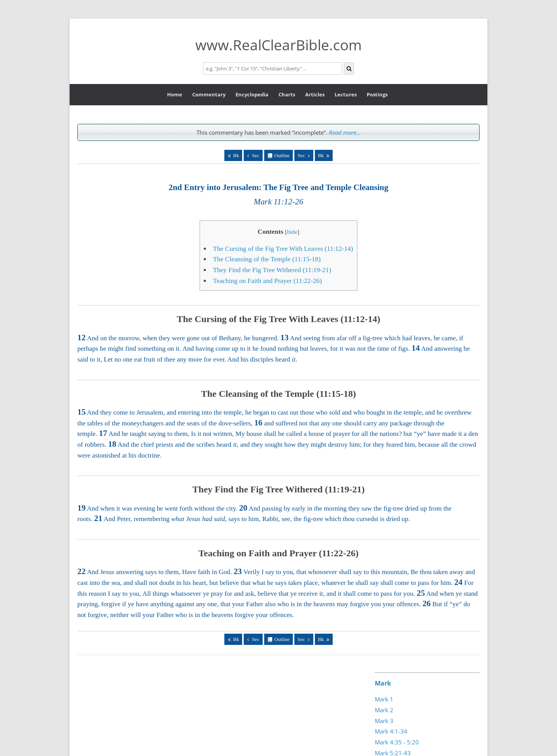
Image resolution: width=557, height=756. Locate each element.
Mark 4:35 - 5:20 (397, 742)
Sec (255, 155)
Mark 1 (384, 699)
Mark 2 (384, 710)
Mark (383, 683)
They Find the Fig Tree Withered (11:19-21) (272, 270)
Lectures (346, 94)
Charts (287, 94)
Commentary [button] (209, 94)
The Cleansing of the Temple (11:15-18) (267, 259)
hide (292, 232)
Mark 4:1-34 (391, 731)
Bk (236, 155)
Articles (315, 94)
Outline (282, 155)
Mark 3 (384, 721)
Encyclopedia (252, 94)
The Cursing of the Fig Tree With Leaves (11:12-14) (283, 249)
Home (175, 94)
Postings (377, 94)
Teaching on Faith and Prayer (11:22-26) (268, 281)
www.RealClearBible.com (278, 45)
